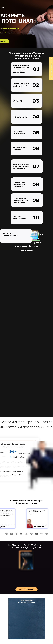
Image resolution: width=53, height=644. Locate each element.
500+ (13, 452)
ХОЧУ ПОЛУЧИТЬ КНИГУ (27, 589)
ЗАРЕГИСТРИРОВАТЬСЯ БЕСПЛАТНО (51, 69)
